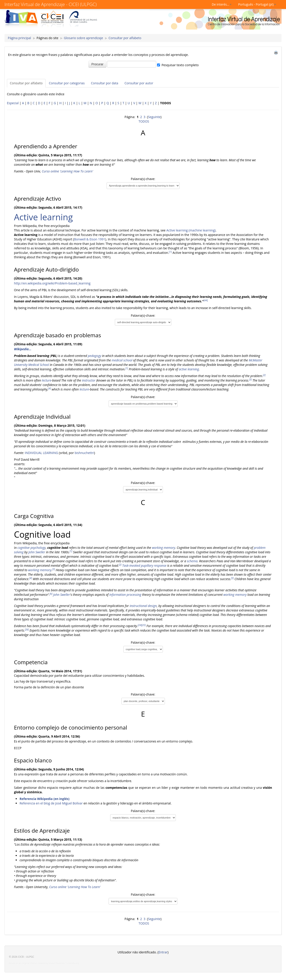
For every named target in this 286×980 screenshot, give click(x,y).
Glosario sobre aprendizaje (83, 38)
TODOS (144, 121)
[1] (170, 252)
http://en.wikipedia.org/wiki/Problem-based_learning (52, 283)
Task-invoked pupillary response (144, 565)
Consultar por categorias (67, 83)
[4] (50, 388)
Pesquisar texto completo (180, 65)
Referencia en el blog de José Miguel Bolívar (51, 803)
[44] (206, 300)
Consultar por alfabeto (125, 38)
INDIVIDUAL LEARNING (41, 453)
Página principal (19, 38)
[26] (27, 630)
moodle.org (73, 963)
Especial (13, 103)
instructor (89, 380)
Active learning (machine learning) (191, 230)
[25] (144, 625)
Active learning (43, 217)
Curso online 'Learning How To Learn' (67, 171)
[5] (232, 578)
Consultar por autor (139, 83)
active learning (189, 369)
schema (192, 561)
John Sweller (37, 552)
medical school (122, 360)
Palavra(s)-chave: (143, 179)
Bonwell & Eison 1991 (90, 239)
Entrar (163, 952)
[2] (264, 375)
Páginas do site (48, 38)
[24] (140, 625)
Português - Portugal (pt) (257, 4)
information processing (125, 595)
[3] (250, 380)
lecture (46, 380)
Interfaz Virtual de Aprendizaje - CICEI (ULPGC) (50, 4)
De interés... (222, 4)
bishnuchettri (84, 453)
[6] (51, 594)
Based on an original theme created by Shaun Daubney (37, 963)
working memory (164, 548)
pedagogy (95, 356)
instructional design (143, 606)
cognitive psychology (32, 548)
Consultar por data (105, 83)
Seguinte (154, 117)
